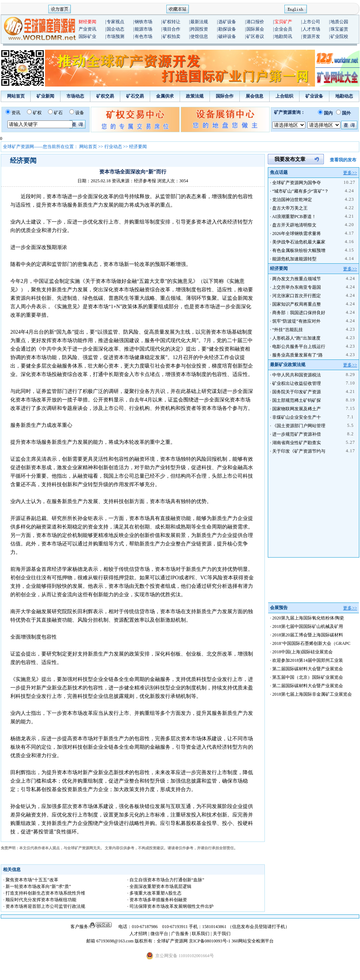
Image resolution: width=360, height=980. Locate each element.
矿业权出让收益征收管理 (297, 383)
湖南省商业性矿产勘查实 (297, 443)
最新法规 (199, 22)
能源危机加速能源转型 (294, 259)
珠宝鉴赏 (339, 29)
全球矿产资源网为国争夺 (297, 183)
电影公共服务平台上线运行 (299, 347)
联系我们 (201, 934)
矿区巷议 (255, 36)
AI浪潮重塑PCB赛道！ (294, 217)
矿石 (58, 113)
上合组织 (284, 96)
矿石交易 (135, 96)
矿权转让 (172, 22)
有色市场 (143, 36)
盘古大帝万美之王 (290, 208)
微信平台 (159, 934)
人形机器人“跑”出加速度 (296, 338)
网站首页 (16, 96)
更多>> (350, 173)
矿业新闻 (45, 96)
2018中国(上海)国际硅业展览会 (302, 652)
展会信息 (255, 96)
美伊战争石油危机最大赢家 (299, 242)
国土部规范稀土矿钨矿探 (297, 400)
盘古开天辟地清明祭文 (294, 225)
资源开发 (311, 36)
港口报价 (255, 22)
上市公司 (311, 22)
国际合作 (225, 96)
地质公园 (339, 22)
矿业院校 (339, 36)
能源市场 (143, 29)
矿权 (37, 113)
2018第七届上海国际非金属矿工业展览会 (312, 694)
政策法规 (195, 96)
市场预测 (115, 36)
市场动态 (75, 96)
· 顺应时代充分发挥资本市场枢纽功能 (40, 900)
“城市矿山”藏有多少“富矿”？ (300, 191)
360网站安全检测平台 (253, 941)
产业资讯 (87, 29)
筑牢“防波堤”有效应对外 (296, 321)
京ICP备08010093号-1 (210, 941)
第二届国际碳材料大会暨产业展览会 (308, 669)
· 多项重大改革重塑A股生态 (154, 893)
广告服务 (181, 934)
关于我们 (222, 934)
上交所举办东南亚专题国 (297, 287)
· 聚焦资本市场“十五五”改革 (31, 880)
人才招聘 (138, 934)
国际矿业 (87, 36)
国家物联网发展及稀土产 (297, 409)
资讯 (16, 113)
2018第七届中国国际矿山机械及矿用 (308, 626)
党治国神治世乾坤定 (292, 200)
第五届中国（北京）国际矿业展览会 (308, 677)
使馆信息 (199, 36)
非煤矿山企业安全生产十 (297, 417)
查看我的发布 (343, 160)
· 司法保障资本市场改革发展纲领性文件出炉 (170, 906)
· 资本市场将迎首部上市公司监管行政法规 (44, 906)
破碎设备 (227, 36)
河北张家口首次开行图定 (297, 296)
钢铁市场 (143, 22)
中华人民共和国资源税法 (297, 375)
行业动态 (113, 147)
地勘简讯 (283, 36)
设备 (80, 113)
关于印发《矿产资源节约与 (299, 451)
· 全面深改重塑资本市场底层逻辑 (159, 886)
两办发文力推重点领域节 (297, 279)
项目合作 (172, 29)
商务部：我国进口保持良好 (299, 313)
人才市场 (311, 29)
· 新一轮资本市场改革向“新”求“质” (37, 886)
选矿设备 (227, 22)
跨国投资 (199, 29)
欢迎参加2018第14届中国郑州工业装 (308, 660)
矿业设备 (314, 96)
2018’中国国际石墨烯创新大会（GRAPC (311, 643)
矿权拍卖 (172, 36)
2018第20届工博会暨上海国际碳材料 (308, 635)
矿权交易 (105, 96)
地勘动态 (344, 96)
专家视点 (115, 22)
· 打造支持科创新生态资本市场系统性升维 (44, 893)
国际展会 (255, 29)
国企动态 (115, 29)
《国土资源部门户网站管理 (299, 426)
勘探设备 (227, 29)
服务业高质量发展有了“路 (297, 355)
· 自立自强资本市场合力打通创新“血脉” (166, 880)
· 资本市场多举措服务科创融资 (157, 900)
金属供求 (165, 96)
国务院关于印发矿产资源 (297, 392)
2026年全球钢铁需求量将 (297, 233)
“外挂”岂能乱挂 (288, 330)
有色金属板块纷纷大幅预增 (299, 250)
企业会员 (283, 29)
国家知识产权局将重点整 (297, 304)
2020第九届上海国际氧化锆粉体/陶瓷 (308, 618)
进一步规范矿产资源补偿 (297, 434)
